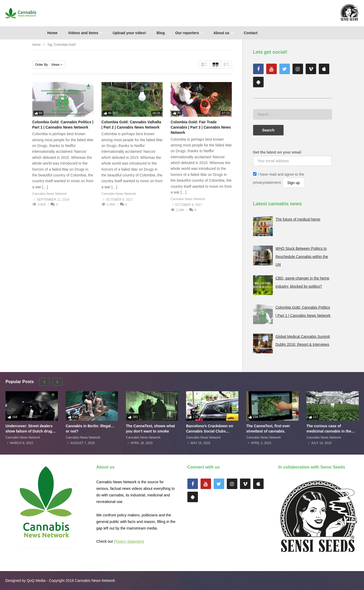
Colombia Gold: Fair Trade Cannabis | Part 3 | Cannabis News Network (201, 127)
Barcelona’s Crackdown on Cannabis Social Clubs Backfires (210, 429)
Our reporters (189, 33)
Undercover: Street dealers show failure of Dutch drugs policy (30, 429)
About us (223, 33)
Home (52, 33)
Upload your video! (129, 33)
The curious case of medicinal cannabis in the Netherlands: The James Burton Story (329, 429)
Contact (251, 33)
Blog (161, 33)
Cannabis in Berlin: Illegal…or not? (90, 429)
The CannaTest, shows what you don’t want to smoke (150, 429)
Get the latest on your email (277, 152)
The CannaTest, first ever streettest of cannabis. (268, 429)
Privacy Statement (129, 541)
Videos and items (85, 33)
